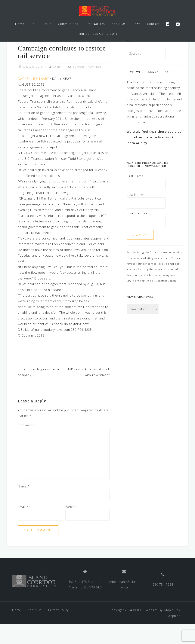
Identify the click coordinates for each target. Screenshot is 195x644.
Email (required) (140, 233)
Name (24, 506)
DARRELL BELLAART (33, 98)
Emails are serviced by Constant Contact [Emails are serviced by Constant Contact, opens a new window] (152, 301)
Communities (68, 24)
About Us (119, 24)
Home (20, 24)
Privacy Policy (58, 630)
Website (71, 526)
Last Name (135, 214)
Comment (26, 445)
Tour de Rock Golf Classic (98, 34)
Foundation (79, 86)
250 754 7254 (163, 604)
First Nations (95, 24)
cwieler (57, 86)
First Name (135, 196)
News (136, 24)
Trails (47, 24)
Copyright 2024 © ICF (126, 630)
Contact (153, 24)
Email (23, 526)
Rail (34, 24)
